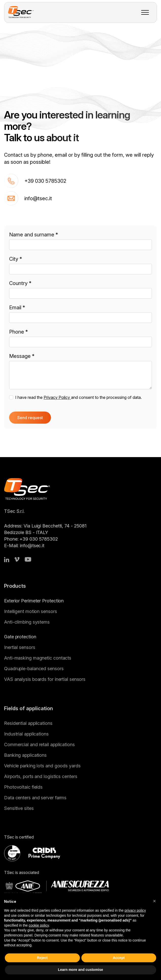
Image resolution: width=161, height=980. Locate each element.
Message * (22, 356)
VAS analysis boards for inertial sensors (45, 679)
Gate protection (20, 637)
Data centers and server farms (35, 798)
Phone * (19, 332)
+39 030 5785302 (35, 181)
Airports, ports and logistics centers (41, 776)
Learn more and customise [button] (80, 970)
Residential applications (28, 723)
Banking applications (25, 755)
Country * (20, 283)
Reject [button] (42, 958)
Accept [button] (119, 958)
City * (16, 259)
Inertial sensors (20, 647)
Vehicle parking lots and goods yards (42, 766)
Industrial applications (26, 734)
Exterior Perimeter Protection (34, 601)
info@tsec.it (28, 198)
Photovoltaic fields (23, 787)
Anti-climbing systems (27, 622)
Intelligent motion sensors (31, 611)
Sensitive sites (19, 808)
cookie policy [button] (39, 925)
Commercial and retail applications (39, 744)
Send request (30, 418)
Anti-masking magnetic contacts (38, 658)
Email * (17, 308)
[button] (154, 901)
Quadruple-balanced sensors (34, 669)
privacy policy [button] (135, 910)
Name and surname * (34, 235)
